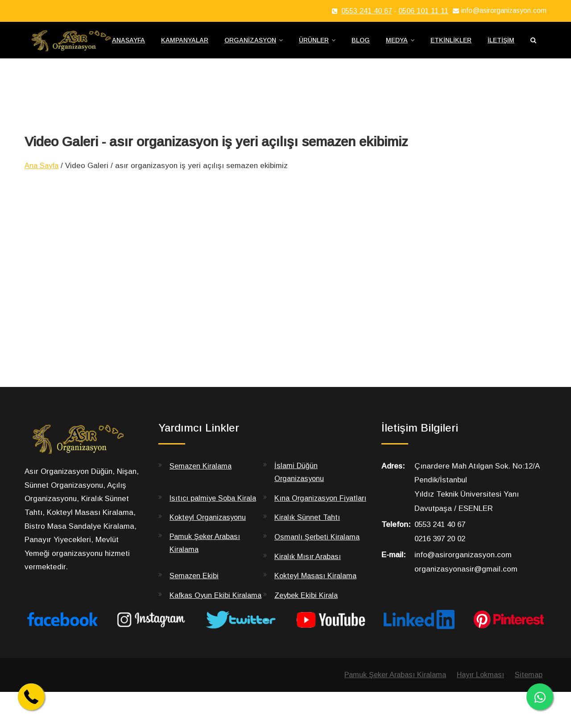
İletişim (501, 45)
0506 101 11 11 (423, 11)
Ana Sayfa (43, 175)
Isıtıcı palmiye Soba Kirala (215, 508)
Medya (397, 45)
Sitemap (528, 710)
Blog (361, 45)
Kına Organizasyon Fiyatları (307, 514)
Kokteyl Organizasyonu (210, 540)
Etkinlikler (451, 45)
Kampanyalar (185, 45)
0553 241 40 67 (367, 11)
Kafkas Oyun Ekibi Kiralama (201, 624)
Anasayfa (128, 45)
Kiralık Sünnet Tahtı (308, 540)
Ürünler (314, 45)
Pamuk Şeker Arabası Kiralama (207, 566)
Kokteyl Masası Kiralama (318, 598)
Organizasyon (250, 45)
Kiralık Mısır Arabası (309, 579)
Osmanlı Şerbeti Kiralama (319, 560)
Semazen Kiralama (202, 475)
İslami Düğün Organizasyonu (300, 481)
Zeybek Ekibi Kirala (307, 618)
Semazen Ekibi (195, 598)
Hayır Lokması (478, 710)
